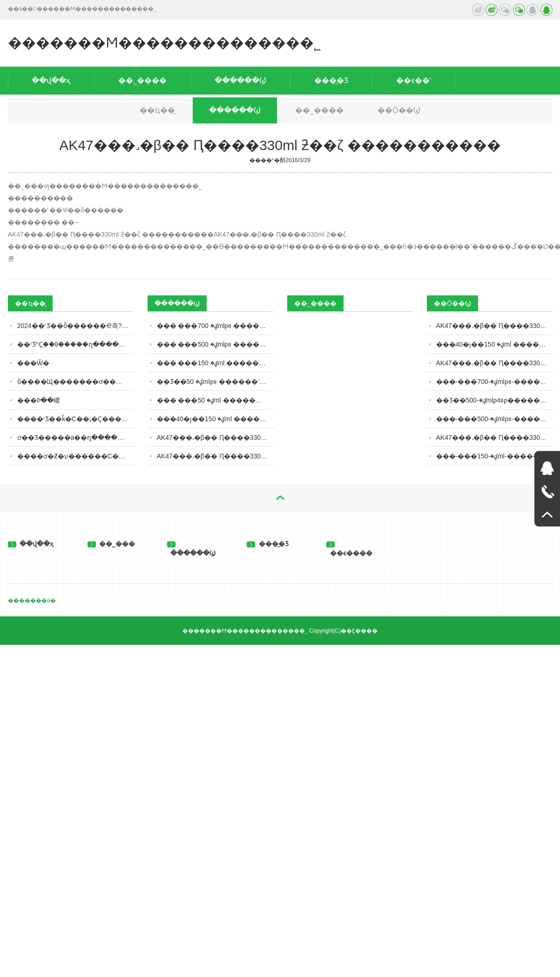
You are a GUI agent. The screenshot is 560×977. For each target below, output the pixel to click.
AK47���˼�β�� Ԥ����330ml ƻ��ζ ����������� (215, 456)
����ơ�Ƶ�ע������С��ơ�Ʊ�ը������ (75, 456)
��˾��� (111, 544)
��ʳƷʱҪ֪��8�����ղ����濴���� (75, 344)
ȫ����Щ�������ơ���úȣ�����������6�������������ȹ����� (75, 382)
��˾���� (142, 80)
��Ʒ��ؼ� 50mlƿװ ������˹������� (215, 382)
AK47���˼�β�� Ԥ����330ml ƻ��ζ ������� (494, 326)
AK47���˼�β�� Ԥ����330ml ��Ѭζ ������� (494, 437)
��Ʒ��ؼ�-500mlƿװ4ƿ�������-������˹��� (494, 400)
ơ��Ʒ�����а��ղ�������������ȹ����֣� (75, 437)
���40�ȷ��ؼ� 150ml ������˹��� (494, 344)
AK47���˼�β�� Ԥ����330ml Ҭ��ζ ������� (494, 363)
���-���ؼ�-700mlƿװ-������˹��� (494, 382)
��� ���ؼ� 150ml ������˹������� (215, 363)
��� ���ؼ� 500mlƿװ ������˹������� (215, 344)
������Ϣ (240, 80)
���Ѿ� (33, 363)
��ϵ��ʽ (414, 80)
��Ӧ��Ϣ (399, 110)
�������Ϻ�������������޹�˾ (165, 43)
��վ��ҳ (51, 80)
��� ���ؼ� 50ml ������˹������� (215, 400)
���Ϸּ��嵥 (39, 400)
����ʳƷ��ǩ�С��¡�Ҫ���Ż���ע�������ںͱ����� (75, 419)
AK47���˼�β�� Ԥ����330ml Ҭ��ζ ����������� (215, 437)
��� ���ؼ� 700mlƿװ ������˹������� (215, 326)
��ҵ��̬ (157, 110)
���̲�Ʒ (331, 80)
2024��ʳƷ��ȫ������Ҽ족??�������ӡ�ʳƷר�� (75, 326)
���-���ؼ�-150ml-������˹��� (494, 456)
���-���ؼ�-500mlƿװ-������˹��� (494, 419)
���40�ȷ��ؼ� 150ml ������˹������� (215, 419)
